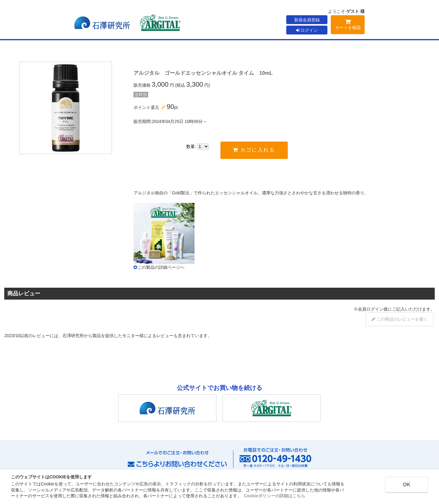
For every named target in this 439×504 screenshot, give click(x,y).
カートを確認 (348, 25)
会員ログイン (371, 309)
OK (406, 485)
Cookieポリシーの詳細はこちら (275, 496)
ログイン (307, 30)
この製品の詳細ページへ (161, 267)
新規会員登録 (307, 20)
